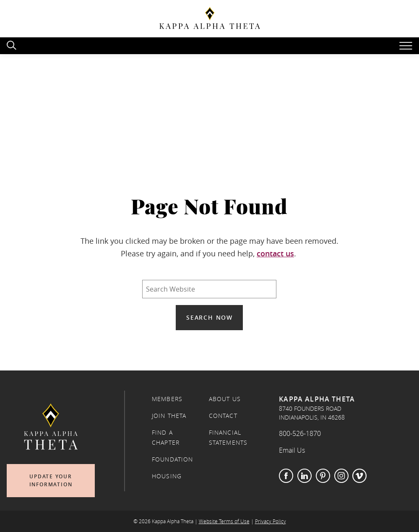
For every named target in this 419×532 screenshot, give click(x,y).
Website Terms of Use (224, 521)
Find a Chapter (166, 438)
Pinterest (323, 476)
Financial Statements (228, 438)
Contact (223, 416)
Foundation (173, 459)
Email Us (292, 450)
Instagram (341, 476)
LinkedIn (304, 476)
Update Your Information (51, 481)
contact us (275, 253)
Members (167, 399)
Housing (167, 476)
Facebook (286, 476)
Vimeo (359, 476)
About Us (225, 399)
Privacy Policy (271, 521)
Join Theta (169, 416)
